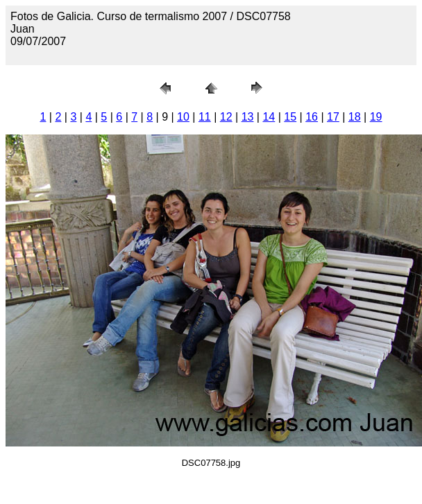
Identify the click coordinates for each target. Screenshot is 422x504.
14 (269, 117)
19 (376, 117)
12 (226, 117)
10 (183, 117)
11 (205, 117)
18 (355, 117)
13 (248, 117)
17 (333, 117)
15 (290, 117)
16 (312, 117)
